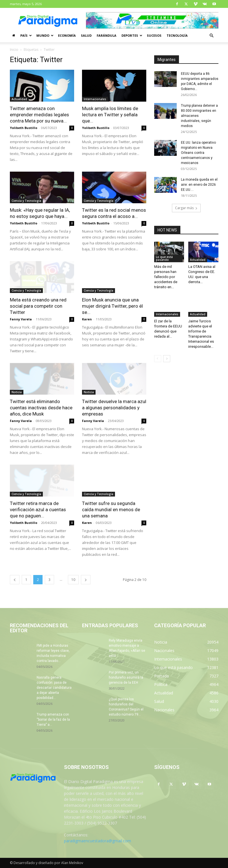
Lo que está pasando (164, 258)
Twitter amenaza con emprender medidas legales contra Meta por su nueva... (39, 115)
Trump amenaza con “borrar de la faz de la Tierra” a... (53, 720)
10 (73, 580)
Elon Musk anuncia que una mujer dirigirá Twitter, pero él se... (112, 306)
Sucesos (154, 35)
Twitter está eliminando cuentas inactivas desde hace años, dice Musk (41, 408)
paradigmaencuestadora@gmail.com (98, 841)
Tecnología (177, 35)
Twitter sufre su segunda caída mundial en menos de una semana (111, 510)
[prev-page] (15, 580)
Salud (86, 35)
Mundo (45, 35)
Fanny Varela (21, 319)
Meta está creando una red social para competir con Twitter (38, 306)
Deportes (132, 35)
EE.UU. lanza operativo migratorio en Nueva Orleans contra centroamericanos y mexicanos (198, 153)
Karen (87, 319)
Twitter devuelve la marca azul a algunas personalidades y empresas (114, 408)
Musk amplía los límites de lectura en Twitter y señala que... (110, 115)
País (26, 35)
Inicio (14, 50)
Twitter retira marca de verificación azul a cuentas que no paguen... (38, 510)
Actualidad (19, 99)
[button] (212, 36)
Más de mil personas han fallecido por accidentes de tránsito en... (166, 277)
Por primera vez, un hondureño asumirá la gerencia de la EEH (126, 677)
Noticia (17, 392)
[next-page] (86, 580)
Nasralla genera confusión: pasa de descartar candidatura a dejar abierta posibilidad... (54, 688)
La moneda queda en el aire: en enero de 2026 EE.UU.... (199, 185)
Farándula (107, 35)
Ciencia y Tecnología (26, 201)
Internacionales (95, 99)
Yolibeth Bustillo (24, 128)
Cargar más (186, 208)
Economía (67, 35)
